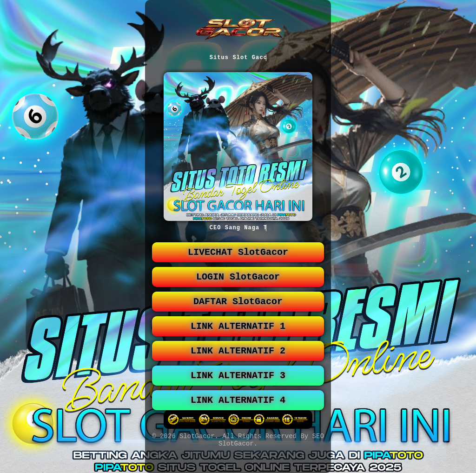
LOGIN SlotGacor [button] (238, 283)
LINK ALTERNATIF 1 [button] (238, 336)
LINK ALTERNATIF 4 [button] (238, 415)
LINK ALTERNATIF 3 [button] (238, 389)
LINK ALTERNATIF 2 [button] (238, 362)
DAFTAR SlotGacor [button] (238, 309)
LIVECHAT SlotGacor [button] (238, 256)
